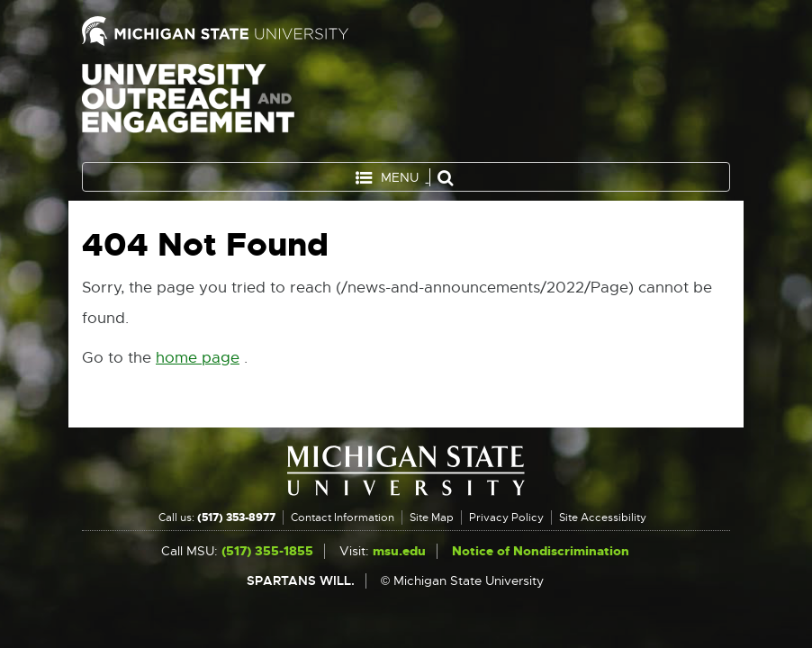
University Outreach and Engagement (188, 108)
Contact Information (343, 517)
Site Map (432, 517)
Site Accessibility (603, 517)
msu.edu (399, 551)
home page (198, 358)
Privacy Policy (506, 517)
